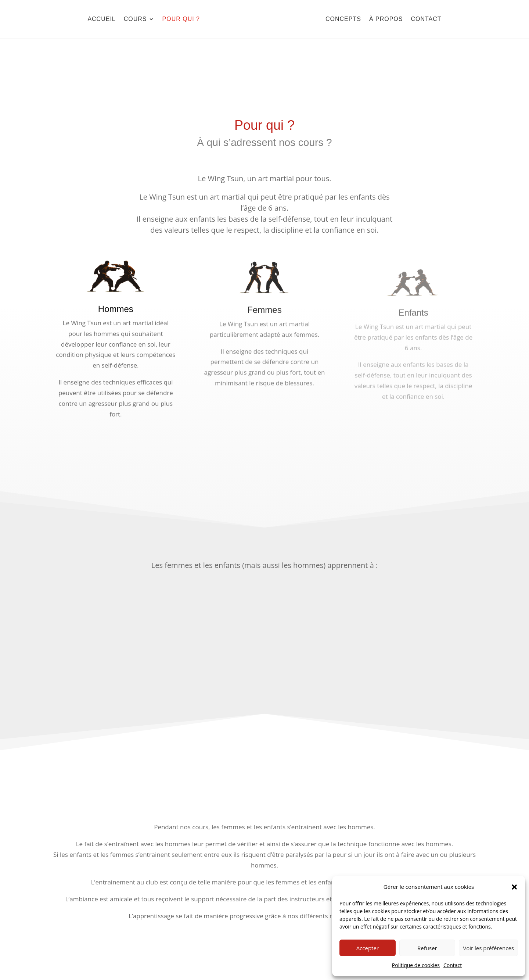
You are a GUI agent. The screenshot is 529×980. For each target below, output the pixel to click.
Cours (135, 19)
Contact (453, 965)
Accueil (101, 19)
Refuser (427, 948)
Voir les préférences (488, 948)
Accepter (368, 948)
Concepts (343, 19)
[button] (514, 887)
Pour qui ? (181, 19)
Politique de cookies (416, 965)
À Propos (386, 19)
